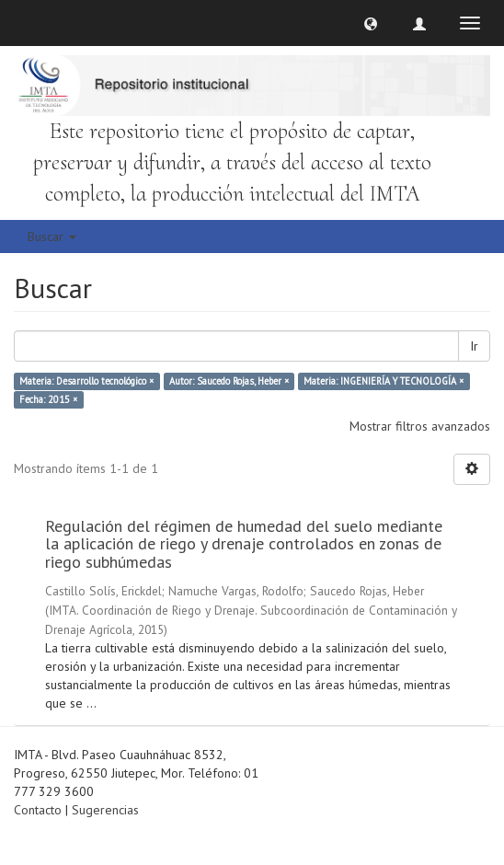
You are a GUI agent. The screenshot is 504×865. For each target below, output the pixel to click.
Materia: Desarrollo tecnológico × (86, 381)
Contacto (38, 810)
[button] (371, 23)
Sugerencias (105, 810)
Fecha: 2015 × (48, 399)
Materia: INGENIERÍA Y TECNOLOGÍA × (384, 381)
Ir (474, 346)
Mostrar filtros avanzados (420, 426)
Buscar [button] (52, 236)
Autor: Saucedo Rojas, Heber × (229, 381)
